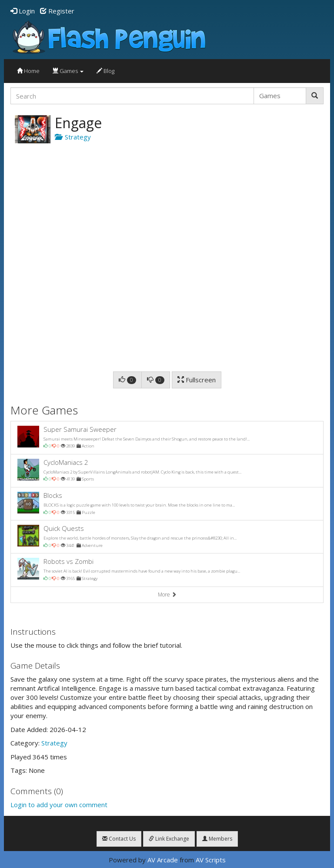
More (167, 595)
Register (57, 11)
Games (68, 71)
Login (23, 11)
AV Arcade (163, 860)
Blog (105, 71)
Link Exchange (169, 839)
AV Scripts (211, 860)
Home (28, 71)
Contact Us (119, 839)
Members (217, 839)
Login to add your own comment (59, 805)
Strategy (73, 137)
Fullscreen (197, 380)
